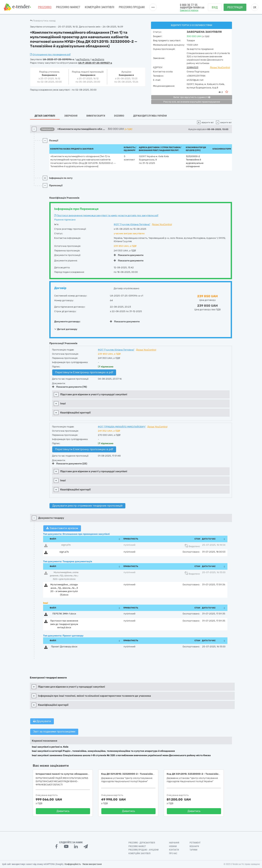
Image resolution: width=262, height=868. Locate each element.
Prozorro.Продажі (132, 7)
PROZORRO (45, 7)
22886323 (192, 67)
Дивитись (63, 811)
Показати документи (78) (70, 387)
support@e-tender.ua (192, 7)
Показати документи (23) (70, 464)
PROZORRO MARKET (68, 7)
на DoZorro (98, 59)
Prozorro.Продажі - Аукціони (143, 850)
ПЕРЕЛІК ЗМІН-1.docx (64, 614)
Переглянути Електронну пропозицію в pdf (84, 372)
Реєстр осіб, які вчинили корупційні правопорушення (192, 102)
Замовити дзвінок (189, 10)
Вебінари (194, 846)
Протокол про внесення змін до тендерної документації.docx (64, 624)
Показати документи (129, 255)
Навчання (174, 843)
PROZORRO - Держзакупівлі (142, 843)
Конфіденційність (73, 864)
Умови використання (92, 864)
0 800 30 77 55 (189, 5)
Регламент (195, 843)
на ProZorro (83, 59)
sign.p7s (66, 545)
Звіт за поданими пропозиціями (54, 732)
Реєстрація (235, 7)
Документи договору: (67, 321)
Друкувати (42, 721)
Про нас (173, 853)
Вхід (215, 7)
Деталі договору (66, 329)
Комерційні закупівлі (100, 7)
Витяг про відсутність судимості (192, 97)
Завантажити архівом (62, 528)
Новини (173, 846)
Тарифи (193, 850)
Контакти (174, 850)
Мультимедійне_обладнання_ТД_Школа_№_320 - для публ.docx (64, 576)
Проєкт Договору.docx (64, 647)
